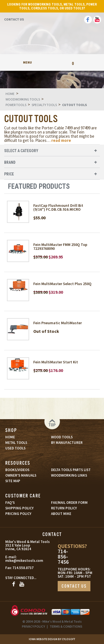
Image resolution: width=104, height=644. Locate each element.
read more (61, 140)
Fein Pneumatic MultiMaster (58, 323)
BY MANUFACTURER (67, 443)
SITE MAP (13, 481)
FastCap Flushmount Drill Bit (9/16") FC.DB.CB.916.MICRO (58, 207)
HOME (10, 437)
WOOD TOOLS (62, 437)
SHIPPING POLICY (19, 508)
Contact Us (14, 19)
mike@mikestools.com (18, 561)
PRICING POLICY (18, 514)
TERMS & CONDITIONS (66, 626)
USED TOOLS (15, 448)
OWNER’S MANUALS (21, 475)
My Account (52, 62)
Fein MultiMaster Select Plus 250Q (62, 284)
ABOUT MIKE (61, 514)
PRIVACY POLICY (33, 626)
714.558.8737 (23, 568)
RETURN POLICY (64, 508)
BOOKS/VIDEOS (17, 470)
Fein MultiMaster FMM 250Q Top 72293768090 (60, 246)
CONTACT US (74, 586)
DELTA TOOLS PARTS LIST (71, 470)
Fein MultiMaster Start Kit (56, 362)
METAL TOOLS (16, 443)
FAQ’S (10, 503)
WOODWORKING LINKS (69, 475)
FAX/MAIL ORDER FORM (69, 503)
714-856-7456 (63, 557)
